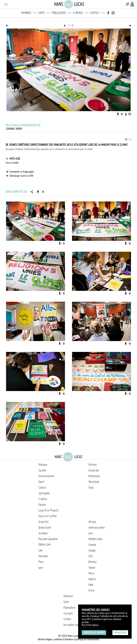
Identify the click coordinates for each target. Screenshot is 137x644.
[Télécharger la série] (38, 192)
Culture (42, 488)
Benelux (92, 562)
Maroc (92, 573)
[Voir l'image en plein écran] (130, 114)
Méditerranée (95, 539)
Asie (91, 533)
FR (126, 140)
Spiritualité (44, 493)
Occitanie (43, 533)
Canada (92, 550)
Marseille (43, 556)
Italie (91, 585)
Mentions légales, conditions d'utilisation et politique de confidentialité (68, 639)
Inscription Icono (72, 625)
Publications (59, 13)
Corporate (94, 470)
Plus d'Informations (90, 625)
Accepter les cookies (94, 633)
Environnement (46, 476)
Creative (43, 499)
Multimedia (94, 476)
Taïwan (92, 568)
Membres (26, 13)
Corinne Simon (14, 129)
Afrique (92, 522)
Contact (95, 13)
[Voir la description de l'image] (126, 114)
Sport (41, 482)
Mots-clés (15, 159)
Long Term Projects (49, 510)
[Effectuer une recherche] (127, 4)
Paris (41, 562)
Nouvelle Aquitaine (48, 539)
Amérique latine (97, 528)
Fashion (42, 505)
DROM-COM (45, 545)
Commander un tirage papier (22, 172)
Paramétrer (120, 633)
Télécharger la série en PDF (21, 176)
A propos (78, 13)
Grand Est (43, 522)
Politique (43, 465)
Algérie (92, 579)
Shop (91, 488)
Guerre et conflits (48, 516)
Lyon (41, 568)
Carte (41, 13)
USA (91, 556)
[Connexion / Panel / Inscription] (132, 4)
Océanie (92, 545)
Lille (40, 550)
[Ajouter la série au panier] (43, 192)
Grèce (91, 590)
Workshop (94, 482)
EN (130, 140)
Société (42, 470)
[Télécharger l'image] (118, 114)
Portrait (92, 465)
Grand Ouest (45, 528)
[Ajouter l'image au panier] (122, 114)
